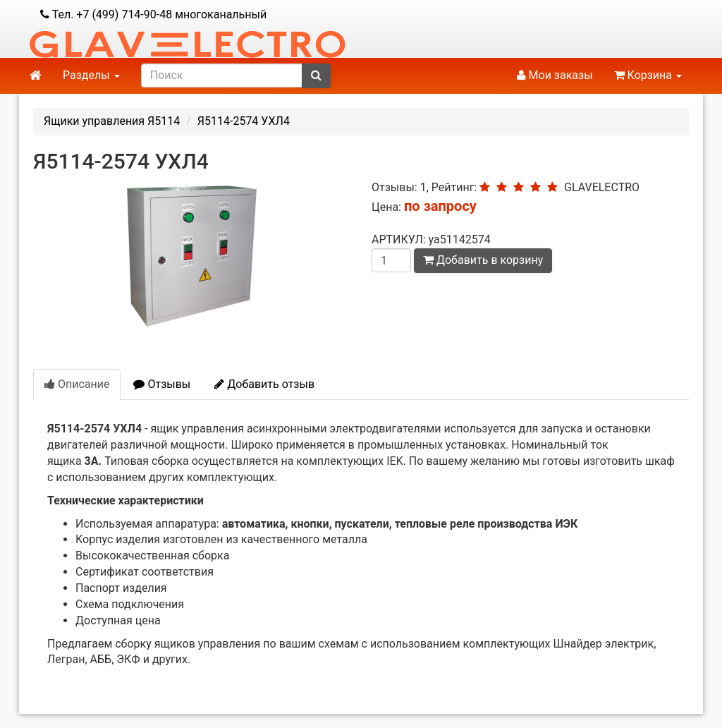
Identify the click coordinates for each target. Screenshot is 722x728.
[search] (222, 75)
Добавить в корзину (483, 260)
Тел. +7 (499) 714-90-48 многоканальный (153, 14)
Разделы (91, 75)
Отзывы (162, 384)
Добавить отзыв (264, 384)
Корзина (648, 75)
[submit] (316, 76)
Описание (77, 384)
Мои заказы (555, 75)
